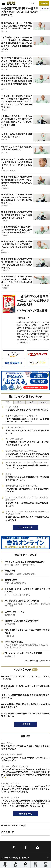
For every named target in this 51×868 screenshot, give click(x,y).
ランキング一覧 (26, 527)
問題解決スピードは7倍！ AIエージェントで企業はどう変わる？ (26, 687)
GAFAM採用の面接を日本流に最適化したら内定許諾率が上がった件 (26, 706)
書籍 (46, 865)
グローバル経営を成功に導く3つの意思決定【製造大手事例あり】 (26, 696)
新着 (5, 865)
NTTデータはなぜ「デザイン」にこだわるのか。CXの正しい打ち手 (26, 678)
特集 (36, 865)
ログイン (33, 3)
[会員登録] (44, 3)
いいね (44, 402)
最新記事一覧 (26, 814)
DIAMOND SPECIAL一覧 (13, 826)
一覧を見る (26, 724)
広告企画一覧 (8, 832)
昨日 (20, 402)
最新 (7, 402)
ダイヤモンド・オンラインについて (15, 858)
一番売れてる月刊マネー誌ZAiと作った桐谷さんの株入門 (33, 301)
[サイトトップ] (10, 3)
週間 (31, 402)
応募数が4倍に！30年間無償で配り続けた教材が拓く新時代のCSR (26, 715)
